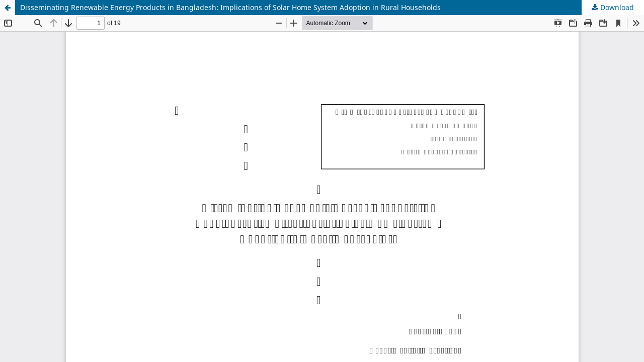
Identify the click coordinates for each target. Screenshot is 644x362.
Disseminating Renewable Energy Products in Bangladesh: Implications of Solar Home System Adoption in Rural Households (230, 7)
